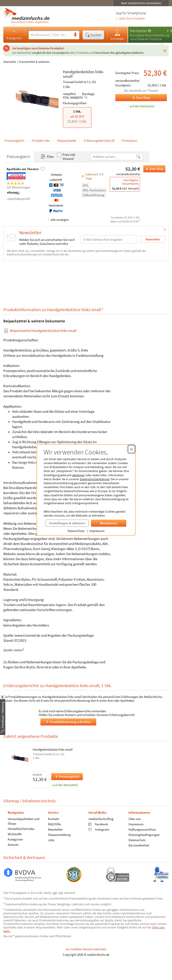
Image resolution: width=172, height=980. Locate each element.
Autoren (13, 845)
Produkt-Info (41, 140)
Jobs (51, 840)
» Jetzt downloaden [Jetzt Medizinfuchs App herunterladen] (130, 19)
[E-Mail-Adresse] (109, 239)
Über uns (135, 819)
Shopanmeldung (59, 835)
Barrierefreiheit (139, 845)
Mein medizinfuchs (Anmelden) (141, 3)
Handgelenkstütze (79, 72)
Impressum (97, 531)
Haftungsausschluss (142, 829)
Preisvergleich (15, 140)
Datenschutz (76, 531)
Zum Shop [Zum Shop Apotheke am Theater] (133, 98)
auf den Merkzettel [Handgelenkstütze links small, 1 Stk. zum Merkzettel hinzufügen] (142, 106)
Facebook (98, 824)
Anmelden (117, 35)
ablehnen (78, 475)
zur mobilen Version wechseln (86, 949)
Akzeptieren (109, 523)
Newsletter (55, 829)
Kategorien (14, 35)
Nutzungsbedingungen (144, 835)
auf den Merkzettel (65, 785)
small (68, 76)
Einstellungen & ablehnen (67, 523)
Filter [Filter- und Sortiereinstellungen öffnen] (47, 157)
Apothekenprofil (19, 199)
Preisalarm (130, 140)
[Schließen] (165, 50)
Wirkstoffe (15, 834)
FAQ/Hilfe (54, 824)
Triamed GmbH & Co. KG (79, 82)
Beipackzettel (67, 140)
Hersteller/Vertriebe (21, 829)
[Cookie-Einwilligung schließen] (131, 449)
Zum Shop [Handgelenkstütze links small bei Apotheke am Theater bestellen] (153, 169)
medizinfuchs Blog (101, 819)
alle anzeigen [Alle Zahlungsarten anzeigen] (59, 220)
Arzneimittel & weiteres (34, 62)
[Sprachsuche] (75, 35)
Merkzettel (138, 31)
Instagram (99, 829)
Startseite (10, 62)
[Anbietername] (113, 157)
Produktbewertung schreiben (68, 722)
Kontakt (53, 819)
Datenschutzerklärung (95, 479)
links (99, 72)
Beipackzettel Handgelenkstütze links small (43, 331)
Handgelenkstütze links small (53, 749)
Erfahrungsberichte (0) (99, 140)
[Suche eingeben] (50, 35)
